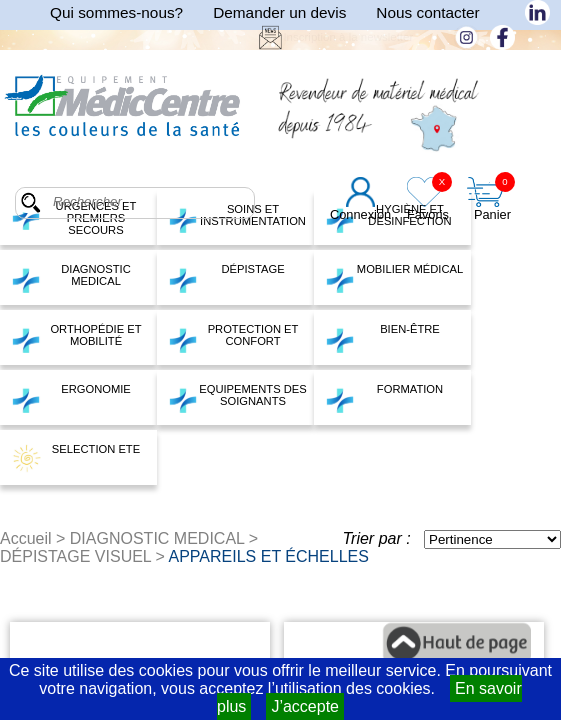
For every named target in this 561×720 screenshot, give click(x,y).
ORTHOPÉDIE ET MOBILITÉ (76, 338)
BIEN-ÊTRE (382, 338)
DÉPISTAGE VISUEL (75, 556)
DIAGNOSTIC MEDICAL (71, 278)
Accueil (26, 538)
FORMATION (384, 398)
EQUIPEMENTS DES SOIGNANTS (237, 398)
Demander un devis (279, 12)
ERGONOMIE (71, 398)
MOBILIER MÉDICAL (394, 278)
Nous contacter (427, 12)
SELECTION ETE (75, 458)
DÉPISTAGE (226, 278)
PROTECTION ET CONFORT (233, 338)
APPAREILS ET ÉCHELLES (269, 556)
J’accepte (305, 706)
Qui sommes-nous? (116, 12)
